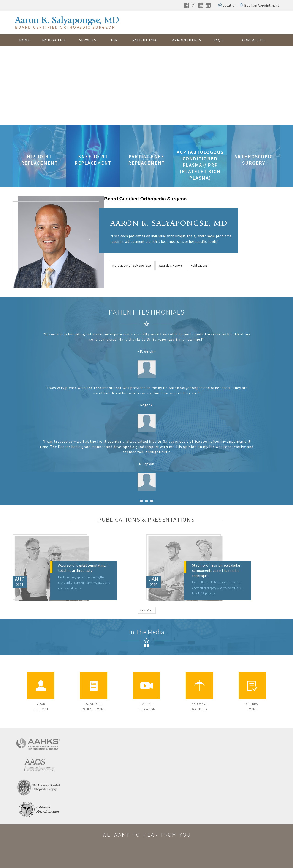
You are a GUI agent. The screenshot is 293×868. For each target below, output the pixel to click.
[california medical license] (39, 809)
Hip (114, 40)
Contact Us (254, 40)
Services (88, 40)
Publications (199, 265)
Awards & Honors (171, 265)
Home (25, 40)
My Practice (54, 40)
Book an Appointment (262, 5)
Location (229, 5)
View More (147, 610)
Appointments (187, 40)
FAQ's (219, 40)
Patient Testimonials (147, 312)
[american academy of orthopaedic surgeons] (39, 765)
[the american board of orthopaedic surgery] (39, 787)
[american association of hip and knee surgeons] (39, 743)
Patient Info (145, 40)
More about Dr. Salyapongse (132, 265)
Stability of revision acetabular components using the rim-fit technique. (216, 570)
